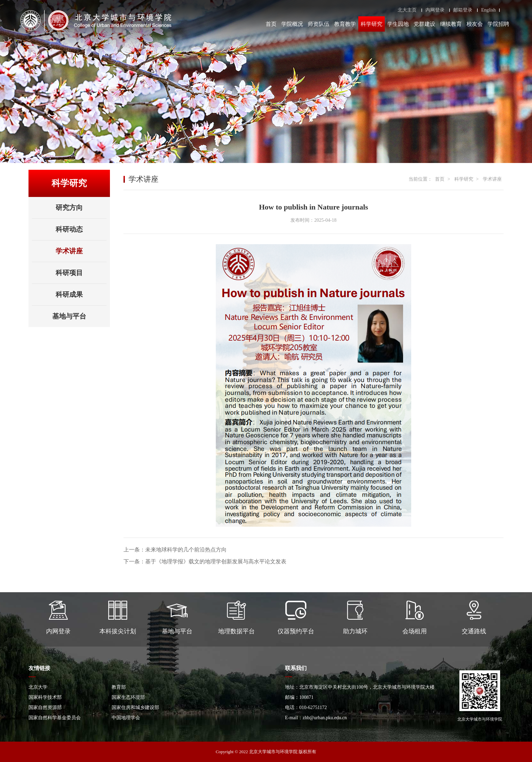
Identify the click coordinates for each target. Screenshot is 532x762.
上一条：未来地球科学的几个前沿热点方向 (175, 550)
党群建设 (424, 24)
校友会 (475, 24)
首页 (271, 24)
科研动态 (69, 229)
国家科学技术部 (45, 697)
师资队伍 (319, 24)
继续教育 (451, 24)
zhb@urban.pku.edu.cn (325, 718)
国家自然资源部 (45, 707)
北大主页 (407, 10)
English (488, 10)
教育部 (119, 687)
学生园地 (398, 24)
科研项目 (69, 273)
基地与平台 (79, 316)
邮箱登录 (463, 10)
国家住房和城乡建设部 (135, 707)
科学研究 (372, 24)
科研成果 (81, 294)
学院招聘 (498, 24)
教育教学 (345, 24)
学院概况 (292, 24)
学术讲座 (69, 251)
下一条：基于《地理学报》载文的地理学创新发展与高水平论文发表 (205, 561)
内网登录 (435, 10)
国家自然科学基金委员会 (55, 718)
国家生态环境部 (128, 697)
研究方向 (69, 207)
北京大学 (38, 687)
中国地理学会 (126, 718)
